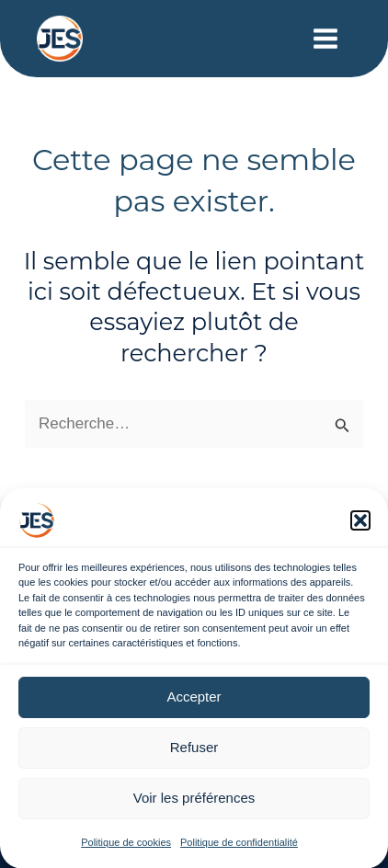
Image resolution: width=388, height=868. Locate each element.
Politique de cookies (126, 849)
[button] (360, 527)
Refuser (194, 754)
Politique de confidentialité (239, 849)
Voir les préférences (194, 804)
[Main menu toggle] (326, 39)
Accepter (194, 703)
